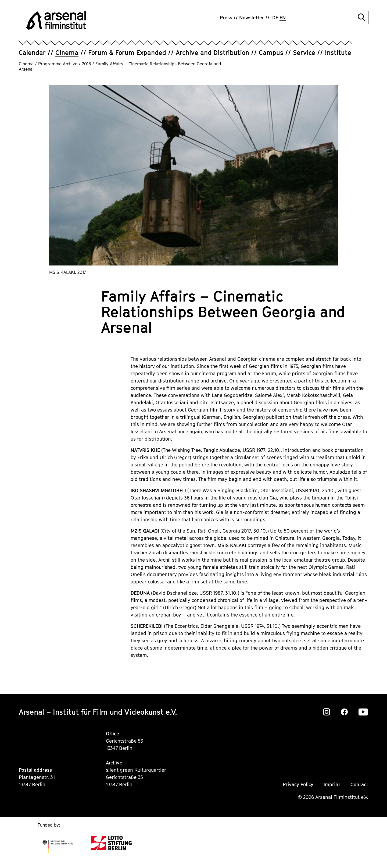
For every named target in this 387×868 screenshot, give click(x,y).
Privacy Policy (298, 784)
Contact (359, 784)
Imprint (332, 784)
